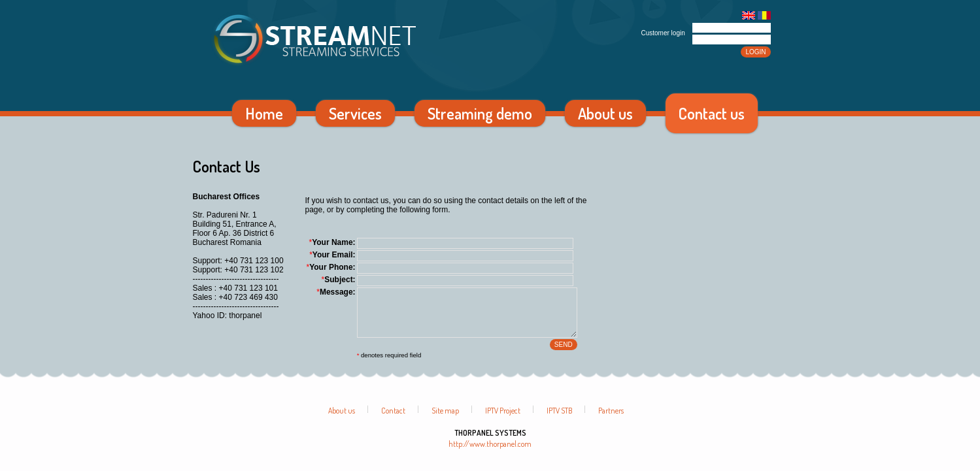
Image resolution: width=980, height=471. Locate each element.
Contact (393, 420)
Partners (611, 420)
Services (355, 113)
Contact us (712, 113)
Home (264, 113)
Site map (445, 420)
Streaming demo (480, 113)
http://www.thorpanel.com (490, 454)
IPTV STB (559, 420)
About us (605, 113)
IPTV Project (503, 420)
